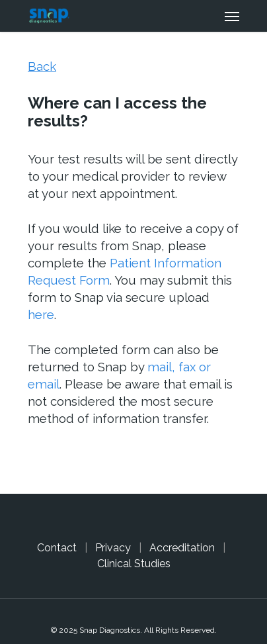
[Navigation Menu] (232, 16)
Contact (57, 548)
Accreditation (182, 548)
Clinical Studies (134, 564)
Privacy (113, 548)
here (41, 314)
